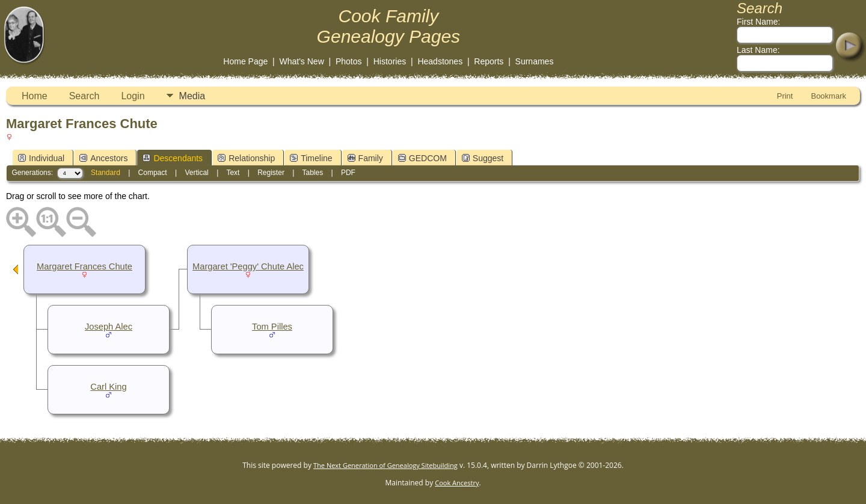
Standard (106, 173)
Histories (390, 61)
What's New (302, 61)
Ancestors (103, 158)
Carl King (108, 387)
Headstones (440, 61)
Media (192, 96)
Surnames (535, 61)
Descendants (173, 158)
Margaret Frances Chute (84, 266)
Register (271, 173)
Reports (489, 61)
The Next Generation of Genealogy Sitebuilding (385, 465)
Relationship (246, 158)
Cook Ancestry (457, 483)
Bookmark (828, 96)
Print (785, 96)
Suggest (483, 158)
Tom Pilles (272, 327)
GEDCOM (422, 158)
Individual (41, 158)
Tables (312, 173)
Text (233, 173)
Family (365, 158)
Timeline (311, 158)
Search (84, 96)
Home (35, 96)
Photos (349, 61)
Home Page (245, 61)
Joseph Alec (109, 327)
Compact (153, 173)
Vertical (196, 173)
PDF (348, 173)
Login (133, 96)
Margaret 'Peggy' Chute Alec (248, 266)
